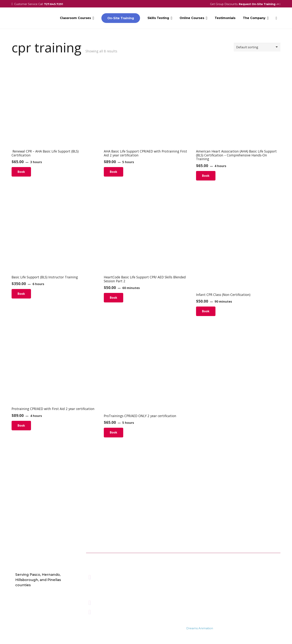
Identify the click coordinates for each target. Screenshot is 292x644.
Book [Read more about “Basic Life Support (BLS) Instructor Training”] (21, 294)
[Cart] (276, 19)
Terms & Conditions (178, 582)
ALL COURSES (216, 557)
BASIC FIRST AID (218, 576)
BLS (208, 570)
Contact (168, 570)
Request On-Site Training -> (260, 4)
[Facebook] (253, 559)
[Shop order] (255, 47)
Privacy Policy (173, 576)
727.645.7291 (53, 4)
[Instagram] (264, 559)
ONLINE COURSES (219, 564)
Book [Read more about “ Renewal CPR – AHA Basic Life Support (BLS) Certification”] (21, 172)
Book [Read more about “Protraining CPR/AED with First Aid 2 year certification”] (21, 425)
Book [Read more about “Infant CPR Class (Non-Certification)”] (206, 311)
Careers (168, 564)
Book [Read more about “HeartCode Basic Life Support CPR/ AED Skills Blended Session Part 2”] (114, 298)
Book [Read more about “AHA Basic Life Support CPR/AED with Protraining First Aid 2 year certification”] (114, 172)
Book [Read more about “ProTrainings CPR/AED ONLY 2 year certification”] (114, 432)
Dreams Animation (200, 628)
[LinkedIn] (275, 559)
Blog (166, 557)
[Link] (22, 19)
